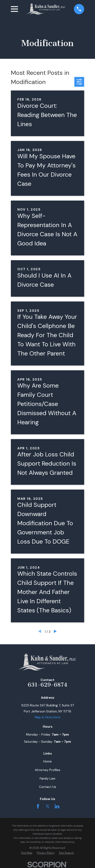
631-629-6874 (48, 685)
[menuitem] (27, 853)
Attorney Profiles (48, 770)
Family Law (47, 778)
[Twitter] (48, 806)
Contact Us (48, 787)
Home (47, 761)
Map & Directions (47, 717)
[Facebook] (38, 806)
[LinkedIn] (57, 806)
